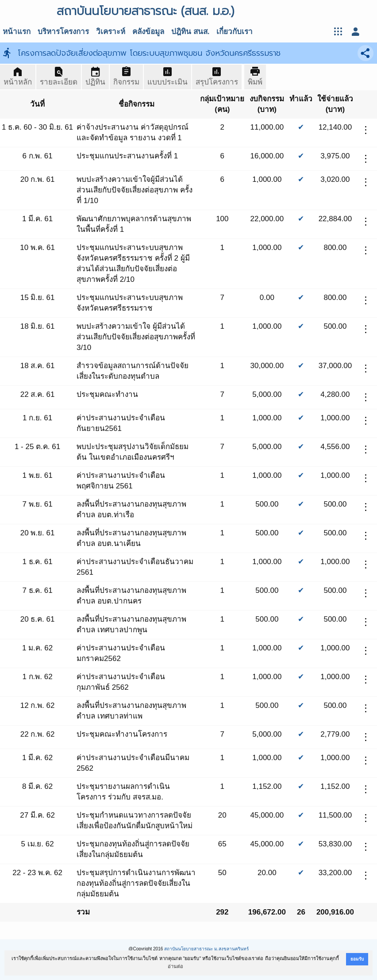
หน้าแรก (17, 32)
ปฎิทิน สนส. (190, 32)
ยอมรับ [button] (357, 959)
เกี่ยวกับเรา (235, 32)
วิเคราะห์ (111, 32)
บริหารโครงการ (63, 32)
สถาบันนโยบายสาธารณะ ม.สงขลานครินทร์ (206, 949)
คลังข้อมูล (148, 32)
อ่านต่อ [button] (175, 966)
